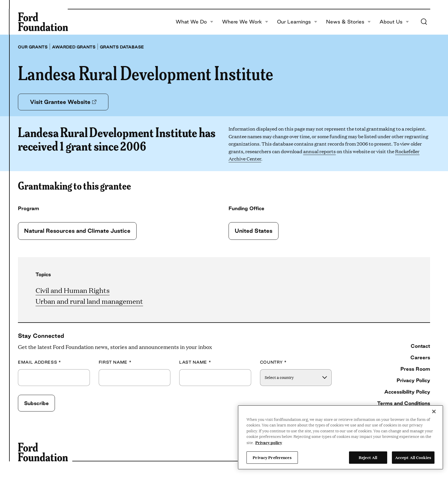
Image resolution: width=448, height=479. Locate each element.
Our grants (33, 47)
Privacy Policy (413, 380)
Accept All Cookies (413, 457)
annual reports (319, 151)
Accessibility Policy (407, 392)
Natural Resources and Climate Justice (77, 231)
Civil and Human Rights (73, 290)
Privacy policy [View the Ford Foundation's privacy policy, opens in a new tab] (269, 442)
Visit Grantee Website (63, 102)
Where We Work (245, 22)
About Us (394, 22)
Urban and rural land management (89, 301)
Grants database (122, 47)
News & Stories (348, 22)
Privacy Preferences (272, 457)
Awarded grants (74, 47)
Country (273, 362)
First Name (115, 362)
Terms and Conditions (404, 403)
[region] (340, 437)
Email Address (40, 362)
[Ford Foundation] (43, 22)
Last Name (195, 362)
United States (254, 231)
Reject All (368, 457)
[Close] (434, 411)
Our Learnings (297, 22)
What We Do (194, 22)
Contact (420, 346)
